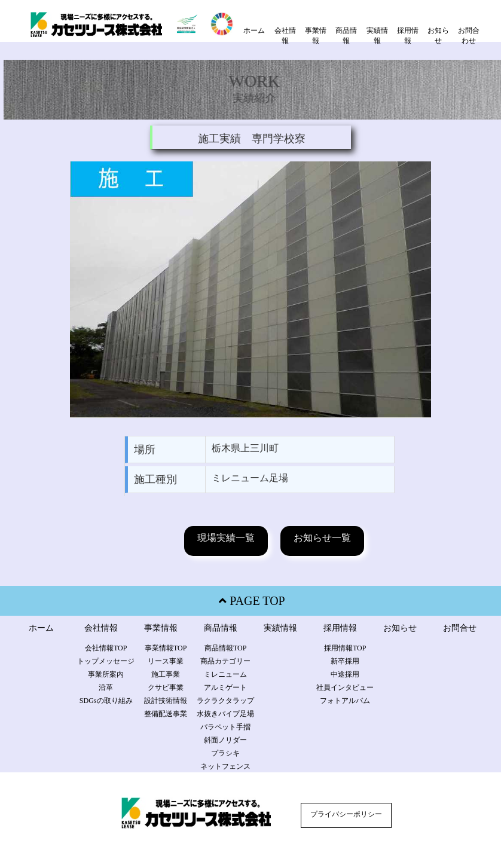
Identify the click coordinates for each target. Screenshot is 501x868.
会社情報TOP (106, 648)
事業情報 (316, 36)
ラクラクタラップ (225, 701)
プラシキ (225, 753)
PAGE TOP (250, 601)
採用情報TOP (345, 648)
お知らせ (438, 36)
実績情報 (377, 36)
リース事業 (166, 661)
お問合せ (460, 628)
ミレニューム (225, 674)
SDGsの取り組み (106, 701)
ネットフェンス (225, 766)
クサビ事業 (166, 687)
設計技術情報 (166, 701)
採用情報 (408, 36)
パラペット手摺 (225, 727)
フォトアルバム (345, 701)
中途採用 (345, 674)
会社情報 (285, 36)
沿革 (106, 687)
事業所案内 (106, 674)
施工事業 (166, 674)
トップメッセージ (106, 661)
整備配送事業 (166, 714)
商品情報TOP (225, 648)
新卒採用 (345, 661)
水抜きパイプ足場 (225, 714)
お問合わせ (469, 36)
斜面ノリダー (225, 740)
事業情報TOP (166, 648)
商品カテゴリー (225, 661)
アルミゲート (225, 687)
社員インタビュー (345, 687)
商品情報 (346, 36)
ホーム (254, 30)
